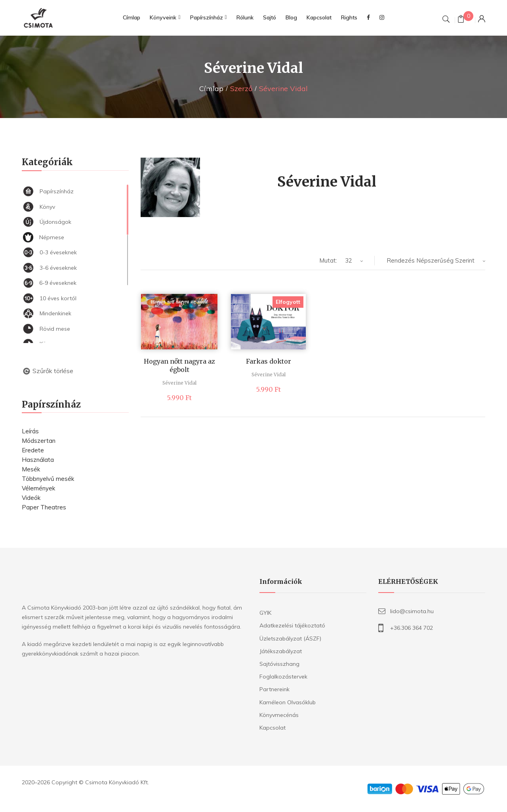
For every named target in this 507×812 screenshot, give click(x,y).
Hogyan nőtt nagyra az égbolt (179, 365)
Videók (31, 498)
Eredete (33, 450)
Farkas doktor (269, 361)
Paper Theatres (44, 507)
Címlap (211, 89)
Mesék (31, 469)
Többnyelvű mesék (48, 479)
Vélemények (38, 488)
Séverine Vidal (179, 383)
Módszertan (39, 441)
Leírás (30, 431)
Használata (38, 460)
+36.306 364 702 (412, 628)
